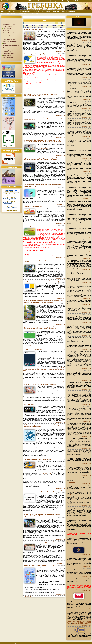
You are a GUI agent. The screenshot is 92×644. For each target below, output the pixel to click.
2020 (44, 23)
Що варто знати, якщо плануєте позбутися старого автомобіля (44, 491)
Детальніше (28, 345)
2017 (35, 23)
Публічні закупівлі (8, 37)
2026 (63, 23)
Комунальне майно (8, 58)
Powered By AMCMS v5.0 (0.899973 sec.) (82, 643)
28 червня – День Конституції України (36, 54)
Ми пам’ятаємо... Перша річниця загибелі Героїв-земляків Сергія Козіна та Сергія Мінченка (42, 515)
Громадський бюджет (9, 53)
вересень (40, 27)
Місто (5, 44)
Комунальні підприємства (10, 41)
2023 (54, 23)
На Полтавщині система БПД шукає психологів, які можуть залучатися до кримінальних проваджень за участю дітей (42, 141)
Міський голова (7, 20)
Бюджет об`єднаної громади (11, 33)
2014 (25, 23)
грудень (61, 27)
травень (54, 25)
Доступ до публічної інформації (12, 46)
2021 (47, 23)
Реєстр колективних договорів (11, 48)
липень (27, 27)
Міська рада (6, 22)
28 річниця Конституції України (34, 30)
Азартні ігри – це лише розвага (33, 350)
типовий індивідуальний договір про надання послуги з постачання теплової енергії (79, 622)
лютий (34, 25)
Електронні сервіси (8, 26)
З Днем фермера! (29, 226)
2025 (60, 23)
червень (61, 25)
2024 (57, 23)
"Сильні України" (29, 404)
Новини (29, 17)
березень (40, 25)
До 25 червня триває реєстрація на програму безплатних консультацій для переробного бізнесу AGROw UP (42, 328)
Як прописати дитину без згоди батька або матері (40, 384)
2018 (38, 23)
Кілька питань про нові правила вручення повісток (40, 542)
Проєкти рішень (7, 29)
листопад (54, 27)
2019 (41, 23)
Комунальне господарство (10, 60)
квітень (47, 25)
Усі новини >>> (27, 596)
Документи (6, 31)
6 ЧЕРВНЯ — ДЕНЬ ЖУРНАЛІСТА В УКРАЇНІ (37, 460)
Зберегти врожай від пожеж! (33, 207)
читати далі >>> (61, 51)
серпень (33, 27)
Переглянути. (72, 482)
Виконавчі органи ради (9, 24)
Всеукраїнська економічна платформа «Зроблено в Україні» (43, 281)
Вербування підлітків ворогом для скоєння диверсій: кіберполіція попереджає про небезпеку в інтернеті (41, 159)
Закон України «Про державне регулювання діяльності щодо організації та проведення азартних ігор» (44, 369)
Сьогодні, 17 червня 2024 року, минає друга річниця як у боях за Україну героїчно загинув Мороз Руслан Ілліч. (43, 301)
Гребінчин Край (47, 473)
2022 (50, 23)
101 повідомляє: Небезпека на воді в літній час (39, 566)
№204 (69, 495)
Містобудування (8, 56)
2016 (31, 23)
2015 (28, 23)
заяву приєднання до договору (81, 624)
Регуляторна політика (9, 39)
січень (27, 25)
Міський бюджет (8, 35)
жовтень (47, 27)
